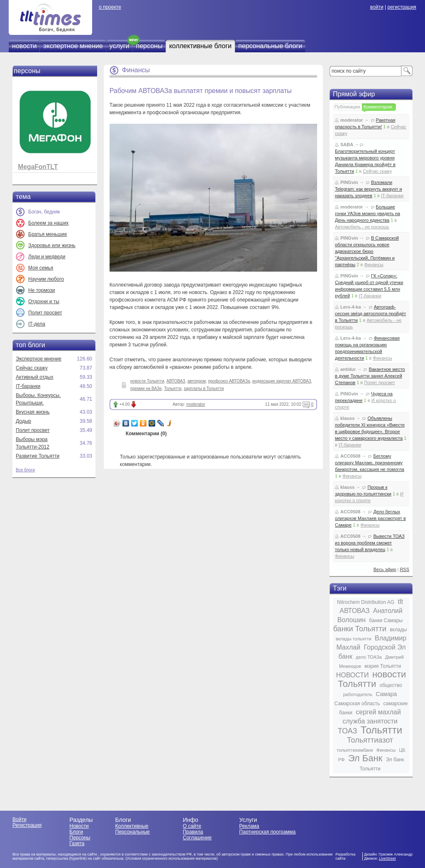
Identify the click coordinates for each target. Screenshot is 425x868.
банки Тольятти (360, 629)
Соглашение (197, 838)
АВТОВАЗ (176, 381)
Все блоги (25, 470)
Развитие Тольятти (38, 456)
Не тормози (42, 290)
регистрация (402, 7)
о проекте (110, 7)
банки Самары (386, 620)
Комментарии (378, 107)
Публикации (347, 107)
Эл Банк (365, 758)
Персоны (80, 838)
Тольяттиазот (370, 740)
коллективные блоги (200, 46)
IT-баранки (28, 386)
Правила (193, 832)
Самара (386, 694)
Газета (77, 843)
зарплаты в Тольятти (204, 389)
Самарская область (357, 704)
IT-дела (37, 324)
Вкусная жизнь (33, 412)
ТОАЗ (347, 731)
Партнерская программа (267, 832)
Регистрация (27, 825)
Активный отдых (34, 377)
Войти (20, 819)
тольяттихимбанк (355, 750)
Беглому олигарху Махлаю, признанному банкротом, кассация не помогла (370, 463)
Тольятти (173, 389)
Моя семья (41, 268)
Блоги (76, 832)
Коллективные (132, 826)
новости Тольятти (147, 381)
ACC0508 (350, 456)
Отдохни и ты (44, 302)
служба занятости (370, 721)
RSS (404, 569)
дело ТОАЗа (369, 657)
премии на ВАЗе (146, 389)
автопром (197, 381)
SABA (347, 145)
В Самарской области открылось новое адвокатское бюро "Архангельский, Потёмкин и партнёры (367, 251)
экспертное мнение (73, 46)
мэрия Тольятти (383, 666)
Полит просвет (45, 313)
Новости (79, 826)
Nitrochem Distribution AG (366, 602)
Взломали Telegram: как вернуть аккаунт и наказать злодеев (369, 189)
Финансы (136, 70)
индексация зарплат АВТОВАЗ (282, 381)
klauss (347, 418)
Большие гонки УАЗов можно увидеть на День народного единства (368, 213)
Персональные (133, 832)
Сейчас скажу (32, 368)
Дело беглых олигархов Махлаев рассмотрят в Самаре (370, 518)
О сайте (192, 826)
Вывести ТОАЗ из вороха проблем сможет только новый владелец (370, 543)
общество (391, 685)
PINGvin (349, 182)
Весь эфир (385, 569)
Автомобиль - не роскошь (362, 227)
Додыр (23, 421)
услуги (120, 46)
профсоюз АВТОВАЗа (229, 381)
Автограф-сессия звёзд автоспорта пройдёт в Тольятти (370, 314)
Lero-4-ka (351, 307)
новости (24, 46)
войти (377, 7)
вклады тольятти (354, 639)
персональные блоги (270, 46)
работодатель (358, 694)
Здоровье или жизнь (52, 245)
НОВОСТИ (353, 675)
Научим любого (46, 279)
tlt (400, 602)
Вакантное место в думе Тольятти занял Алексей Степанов (370, 376)
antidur (348, 369)
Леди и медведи (47, 257)
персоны (149, 46)
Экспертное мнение (39, 359)
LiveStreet (387, 858)
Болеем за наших (48, 223)
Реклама (249, 826)
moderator (196, 404)
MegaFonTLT (38, 167)
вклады (398, 630)
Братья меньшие (48, 234)
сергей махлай (378, 712)
